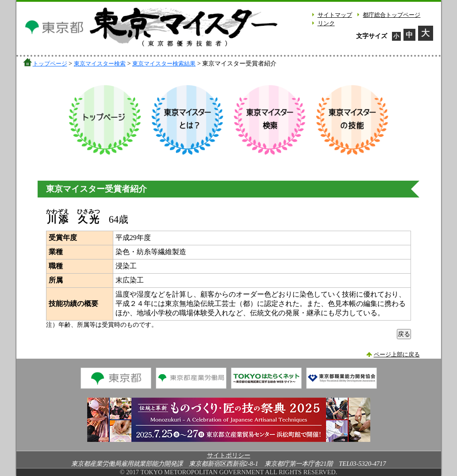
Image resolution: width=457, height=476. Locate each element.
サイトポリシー (229, 455)
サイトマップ (335, 15)
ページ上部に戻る (397, 355)
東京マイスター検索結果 (164, 64)
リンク (326, 23)
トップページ (50, 64)
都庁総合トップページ (392, 15)
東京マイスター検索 (100, 64)
